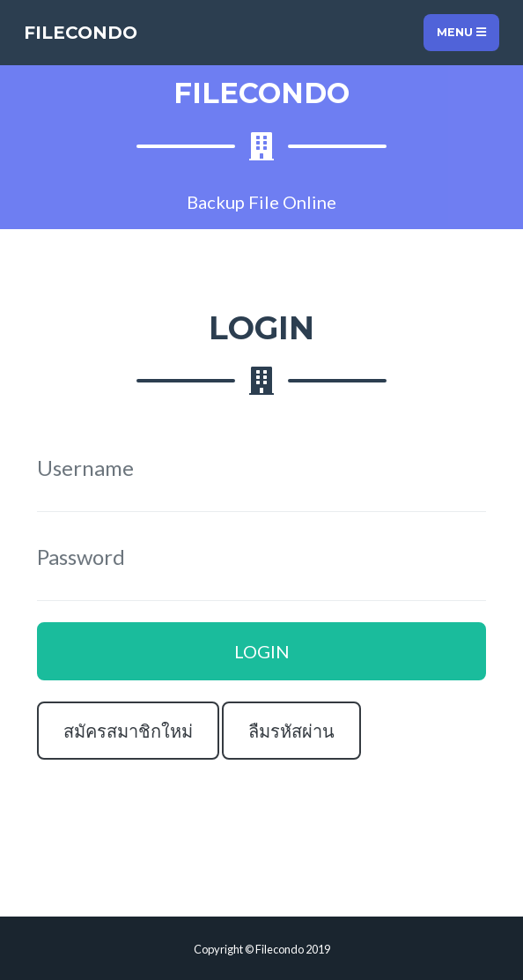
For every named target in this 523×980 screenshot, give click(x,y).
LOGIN (262, 651)
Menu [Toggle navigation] (461, 32)
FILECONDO (81, 33)
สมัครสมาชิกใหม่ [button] (128, 731)
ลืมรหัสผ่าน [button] (291, 731)
